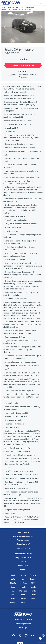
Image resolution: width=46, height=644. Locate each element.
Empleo (23, 569)
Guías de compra (23, 540)
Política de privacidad (23, 624)
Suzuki (33, 591)
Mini (23, 595)
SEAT (33, 583)
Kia (23, 579)
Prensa (23, 562)
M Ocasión (34, 75)
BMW (13, 579)
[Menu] (41, 3)
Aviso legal (23, 628)
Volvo (33, 599)
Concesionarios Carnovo (23, 554)
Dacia (13, 587)
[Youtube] (33, 635)
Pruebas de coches (23, 548)
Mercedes (23, 591)
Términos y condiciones (23, 620)
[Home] (11, 3)
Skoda (33, 587)
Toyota (33, 595)
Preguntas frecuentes (23, 558)
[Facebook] (13, 635)
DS (13, 591)
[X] (20, 635)
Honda (13, 603)
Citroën (13, 583)
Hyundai (23, 575)
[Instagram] (26, 635)
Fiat (13, 595)
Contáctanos (23, 565)
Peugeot (33, 575)
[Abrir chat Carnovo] (40, 638)
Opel (23, 603)
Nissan (23, 599)
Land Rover (23, 583)
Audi (13, 575)
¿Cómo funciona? (23, 544)
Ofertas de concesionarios (23, 536)
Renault (33, 579)
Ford (13, 599)
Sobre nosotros (23, 532)
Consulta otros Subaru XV (23, 65)
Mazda (23, 587)
